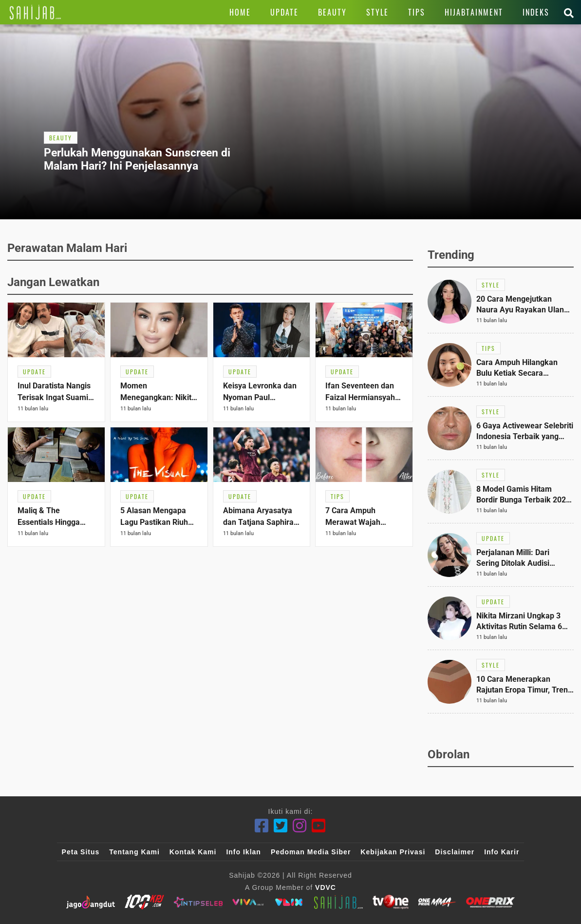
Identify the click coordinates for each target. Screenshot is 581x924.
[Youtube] (319, 826)
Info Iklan (243, 852)
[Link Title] (35, 12)
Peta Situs (81, 852)
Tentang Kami (134, 852)
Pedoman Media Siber (311, 852)
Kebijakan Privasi (393, 852)
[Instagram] (300, 826)
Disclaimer (455, 852)
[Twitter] (281, 826)
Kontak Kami (193, 852)
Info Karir (502, 852)
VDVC (326, 887)
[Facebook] (262, 826)
